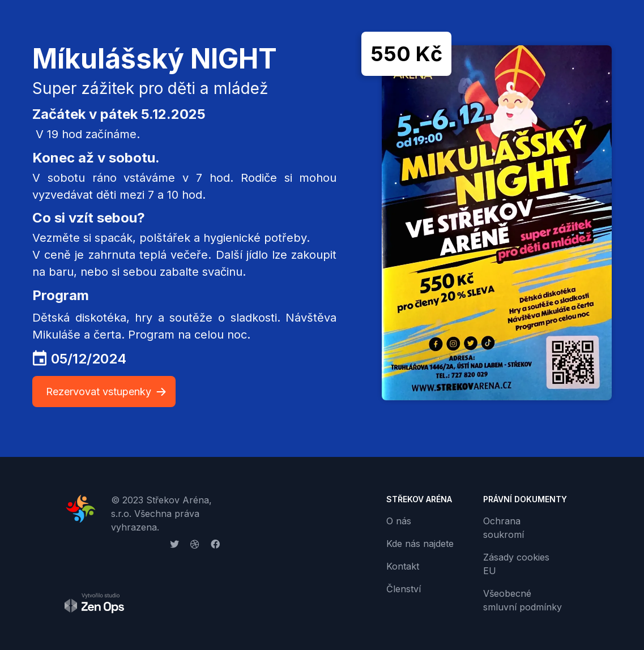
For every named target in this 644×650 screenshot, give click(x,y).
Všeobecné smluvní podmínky (523, 600)
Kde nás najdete (420, 544)
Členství (404, 589)
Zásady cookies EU (516, 564)
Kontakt (403, 566)
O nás (399, 521)
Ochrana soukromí (504, 528)
